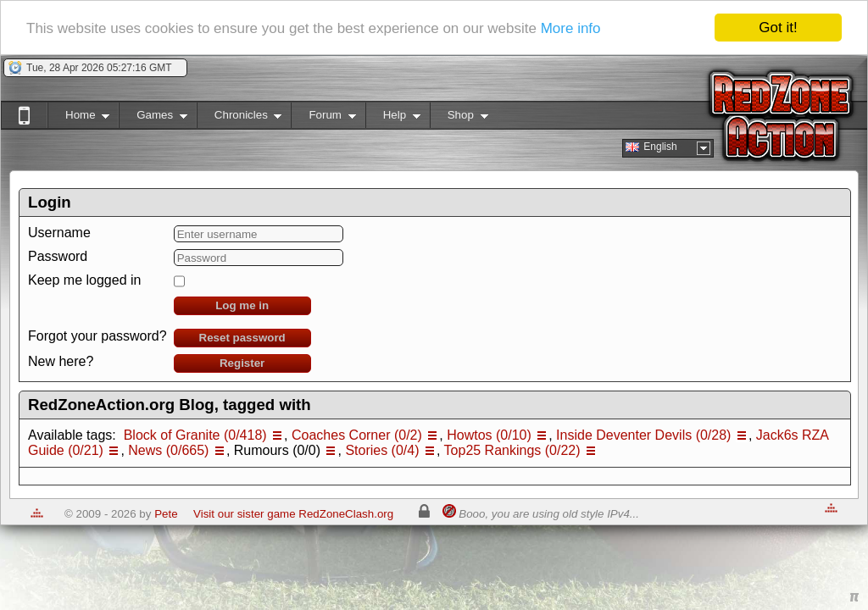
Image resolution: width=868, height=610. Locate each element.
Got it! (778, 28)
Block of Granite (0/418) (195, 435)
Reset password (242, 338)
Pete (166, 514)
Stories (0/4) (382, 450)
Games (153, 118)
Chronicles (239, 118)
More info (571, 28)
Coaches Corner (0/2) (357, 435)
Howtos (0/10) (489, 435)
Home (78, 118)
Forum (323, 118)
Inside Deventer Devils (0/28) (643, 435)
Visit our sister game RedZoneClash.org (293, 514)
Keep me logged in (84, 280)
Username (59, 233)
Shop (459, 118)
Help (393, 118)
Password (58, 256)
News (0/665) (168, 450)
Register (242, 363)
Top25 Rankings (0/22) (512, 450)
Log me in (242, 305)
